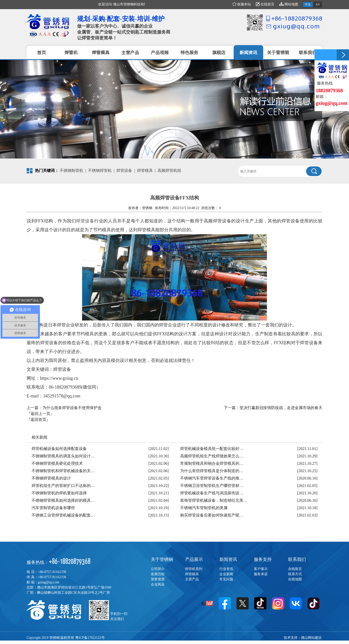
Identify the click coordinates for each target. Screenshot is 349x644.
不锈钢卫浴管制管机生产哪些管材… (212, 486)
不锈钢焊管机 (100, 170)
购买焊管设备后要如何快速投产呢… (212, 515)
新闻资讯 (228, 559)
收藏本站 (242, 4)
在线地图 (295, 579)
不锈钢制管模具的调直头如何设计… (63, 456)
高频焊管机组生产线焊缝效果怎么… (212, 456)
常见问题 (226, 579)
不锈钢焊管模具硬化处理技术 (57, 463)
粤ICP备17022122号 (90, 638)
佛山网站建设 (311, 638)
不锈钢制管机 (71, 170)
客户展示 (261, 569)
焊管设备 (124, 170)
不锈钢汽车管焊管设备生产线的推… (212, 478)
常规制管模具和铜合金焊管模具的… (212, 463)
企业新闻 (226, 574)
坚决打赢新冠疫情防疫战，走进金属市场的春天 (281, 408)
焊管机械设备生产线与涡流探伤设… (212, 493)
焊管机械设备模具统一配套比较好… (212, 449)
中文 (308, 4)
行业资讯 (226, 569)
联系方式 (295, 574)
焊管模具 (145, 170)
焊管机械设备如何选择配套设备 (59, 449)
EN (318, 4)
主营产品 (192, 579)
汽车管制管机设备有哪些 (53, 508)
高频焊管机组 (169, 170)
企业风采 (158, 584)
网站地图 (289, 4)
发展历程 (158, 574)
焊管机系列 (194, 569)
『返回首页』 (38, 420)
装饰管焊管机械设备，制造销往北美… (214, 500)
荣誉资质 (158, 579)
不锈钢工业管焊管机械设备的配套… (63, 515)
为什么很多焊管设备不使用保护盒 (72, 408)
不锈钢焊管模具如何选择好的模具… (63, 500)
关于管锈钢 (162, 559)
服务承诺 (261, 574)
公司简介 (158, 569)
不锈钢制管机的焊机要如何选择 (59, 493)
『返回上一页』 (40, 414)
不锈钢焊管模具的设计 (51, 478)
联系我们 (297, 559)
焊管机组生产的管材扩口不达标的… (63, 486)
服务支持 (263, 559)
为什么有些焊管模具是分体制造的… (212, 471)
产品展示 (194, 559)
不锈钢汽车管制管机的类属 (204, 508)
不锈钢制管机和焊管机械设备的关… (63, 471)
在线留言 (265, 4)
